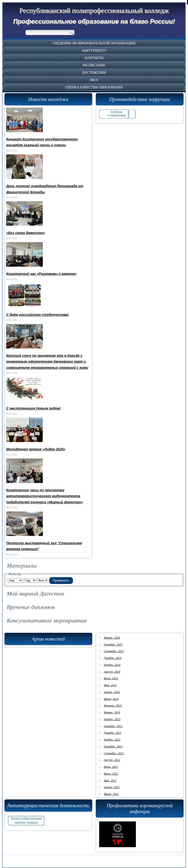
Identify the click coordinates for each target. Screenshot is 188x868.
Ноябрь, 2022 (112, 740)
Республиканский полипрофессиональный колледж (94, 10)
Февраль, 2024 (113, 706)
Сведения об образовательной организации (94, 43)
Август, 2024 (112, 672)
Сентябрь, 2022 (114, 753)
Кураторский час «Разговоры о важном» (41, 274)
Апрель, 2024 (112, 692)
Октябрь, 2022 (113, 746)
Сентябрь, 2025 (114, 651)
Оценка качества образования (94, 87)
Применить (61, 580)
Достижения (94, 73)
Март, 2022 (111, 794)
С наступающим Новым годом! (33, 408)
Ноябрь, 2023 (112, 719)
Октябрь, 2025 (113, 645)
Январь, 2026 (112, 638)
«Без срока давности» (26, 233)
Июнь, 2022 (111, 774)
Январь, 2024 (112, 712)
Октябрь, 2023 (113, 726)
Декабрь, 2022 (113, 733)
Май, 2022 (110, 781)
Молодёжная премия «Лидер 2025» (36, 449)
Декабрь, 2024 (113, 658)
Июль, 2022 (111, 767)
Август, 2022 (112, 760)
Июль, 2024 (111, 678)
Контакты (94, 58)
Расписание (94, 65)
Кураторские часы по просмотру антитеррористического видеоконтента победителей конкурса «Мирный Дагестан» (45, 496)
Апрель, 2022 (112, 787)
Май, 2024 (110, 685)
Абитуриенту (94, 51)
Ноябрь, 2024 (112, 665)
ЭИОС (94, 80)
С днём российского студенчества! (37, 315)
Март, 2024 (111, 699)
